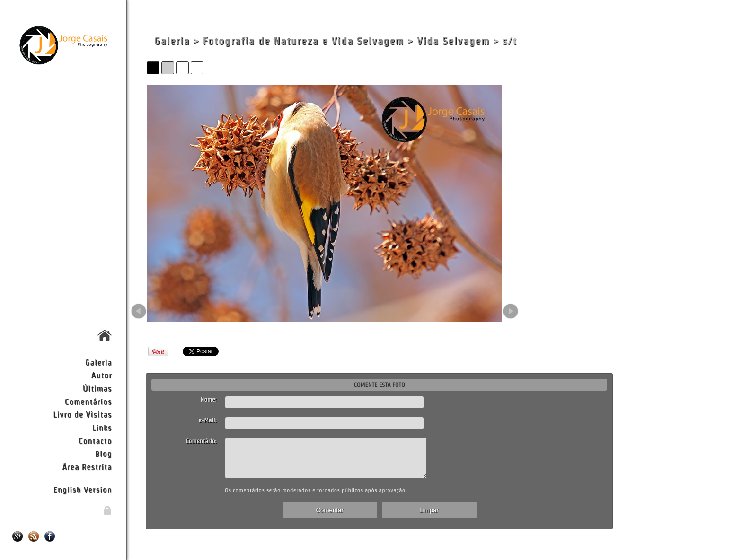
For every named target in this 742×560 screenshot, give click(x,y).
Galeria (99, 362)
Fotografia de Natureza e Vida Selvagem (303, 41)
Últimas (97, 388)
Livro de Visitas (82, 414)
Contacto (95, 441)
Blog (104, 453)
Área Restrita (87, 467)
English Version (83, 489)
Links (102, 427)
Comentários (88, 401)
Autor (102, 375)
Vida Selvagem (453, 41)
